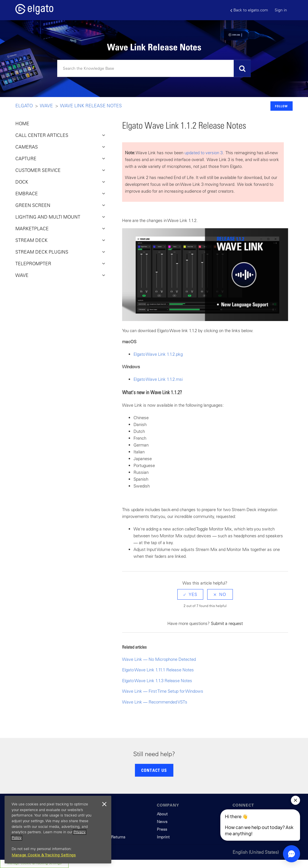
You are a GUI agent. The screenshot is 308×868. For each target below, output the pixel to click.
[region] (58, 830)
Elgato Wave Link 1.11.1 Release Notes (158, 670)
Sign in (281, 10)
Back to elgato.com (249, 10)
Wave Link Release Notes (91, 106)
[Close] (104, 804)
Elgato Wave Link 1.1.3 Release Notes (157, 681)
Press (162, 829)
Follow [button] (281, 106)
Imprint (163, 837)
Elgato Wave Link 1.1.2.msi (158, 379)
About (162, 814)
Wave (47, 106)
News (162, 822)
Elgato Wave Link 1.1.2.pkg (158, 354)
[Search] (154, 69)
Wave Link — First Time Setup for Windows (163, 691)
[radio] (190, 594)
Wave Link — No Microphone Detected (159, 659)
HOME (22, 124)
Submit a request (227, 623)
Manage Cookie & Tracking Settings (44, 855)
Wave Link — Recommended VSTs (155, 702)
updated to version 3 (204, 153)
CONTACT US (154, 770)
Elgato (24, 106)
